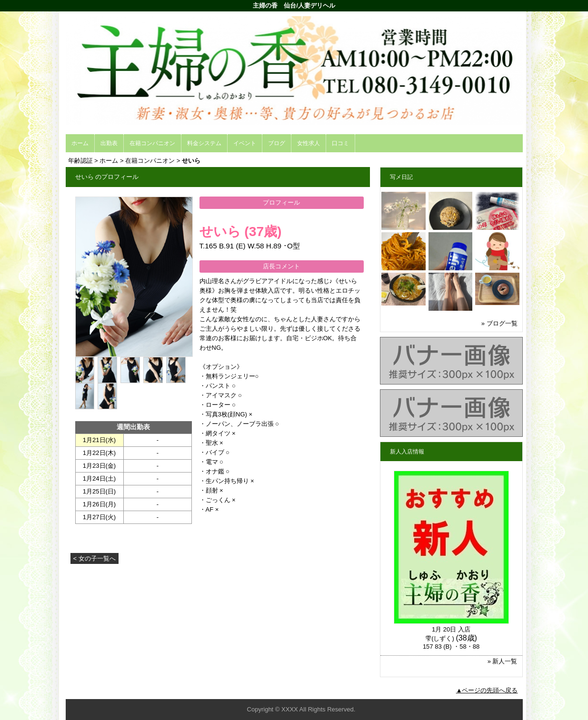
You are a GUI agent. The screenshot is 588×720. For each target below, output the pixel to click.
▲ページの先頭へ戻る (487, 690)
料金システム (204, 143)
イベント (245, 143)
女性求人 (309, 143)
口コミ (340, 143)
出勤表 (109, 143)
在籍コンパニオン (152, 143)
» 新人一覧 (503, 661)
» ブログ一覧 (499, 323)
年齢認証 (80, 161)
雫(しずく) (440, 638)
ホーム (80, 143)
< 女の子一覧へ (95, 558)
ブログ (277, 143)
